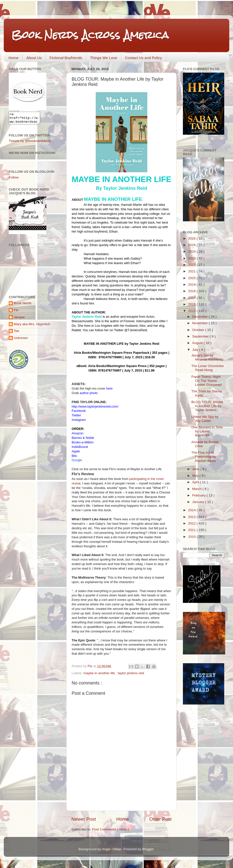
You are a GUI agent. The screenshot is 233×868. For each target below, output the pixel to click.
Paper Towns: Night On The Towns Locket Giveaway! (207, 381)
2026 (192, 238)
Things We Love (103, 58)
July (196, 350)
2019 (192, 285)
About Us (34, 58)
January (199, 502)
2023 (192, 258)
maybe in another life (100, 673)
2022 (192, 265)
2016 (192, 304)
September (201, 336)
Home (14, 58)
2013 (192, 517)
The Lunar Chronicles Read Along (208, 368)
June (196, 469)
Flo (16, 312)
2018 (192, 291)
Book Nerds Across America (90, 35)
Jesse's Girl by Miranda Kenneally (207, 357)
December (200, 317)
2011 (192, 530)
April (196, 482)
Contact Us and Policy (144, 58)
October (199, 330)
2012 (192, 523)
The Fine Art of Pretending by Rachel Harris (204, 457)
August (198, 343)
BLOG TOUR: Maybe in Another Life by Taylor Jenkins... (207, 406)
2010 (192, 537)
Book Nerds (23, 305)
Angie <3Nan (111, 849)
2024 (192, 251)
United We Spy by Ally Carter (205, 419)
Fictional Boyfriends (66, 58)
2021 (192, 271)
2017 (192, 298)
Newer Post (84, 819)
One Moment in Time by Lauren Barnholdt (207, 431)
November (200, 323)
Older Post (160, 819)
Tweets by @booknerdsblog (30, 143)
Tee (17, 333)
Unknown (21, 340)
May (196, 476)
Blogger (148, 849)
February (199, 495)
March (197, 489)
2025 (192, 245)
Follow (14, 180)
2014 (192, 510)
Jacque (19, 319)
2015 (192, 311)
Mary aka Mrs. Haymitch (32, 326)
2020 (192, 278)
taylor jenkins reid (131, 673)
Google (77, 460)
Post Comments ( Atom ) (111, 829)
